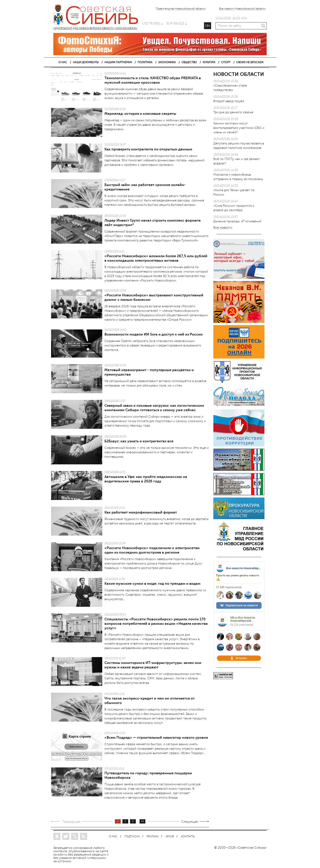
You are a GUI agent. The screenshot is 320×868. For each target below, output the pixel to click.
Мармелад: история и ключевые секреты (140, 114)
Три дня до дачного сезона (233, 112)
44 (142, 821)
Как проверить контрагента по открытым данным (148, 149)
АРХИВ (170, 837)
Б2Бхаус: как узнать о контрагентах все (139, 441)
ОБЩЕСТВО (189, 62)
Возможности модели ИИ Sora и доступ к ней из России (154, 334)
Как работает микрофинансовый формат (141, 512)
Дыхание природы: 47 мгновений (237, 221)
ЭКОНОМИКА (167, 62)
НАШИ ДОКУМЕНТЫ (86, 62)
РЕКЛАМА (153, 837)
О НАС (63, 62)
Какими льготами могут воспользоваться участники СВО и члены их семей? (239, 128)
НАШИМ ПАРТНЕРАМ (118, 62)
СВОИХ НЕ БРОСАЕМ (250, 62)
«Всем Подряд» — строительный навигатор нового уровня (156, 738)
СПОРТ (226, 62)
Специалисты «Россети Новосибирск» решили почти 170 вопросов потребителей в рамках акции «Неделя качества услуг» (156, 624)
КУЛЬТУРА (209, 62)
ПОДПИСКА (132, 837)
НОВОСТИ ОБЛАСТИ (239, 74)
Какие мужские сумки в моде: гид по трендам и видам (152, 584)
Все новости (223, 228)
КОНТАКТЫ (188, 837)
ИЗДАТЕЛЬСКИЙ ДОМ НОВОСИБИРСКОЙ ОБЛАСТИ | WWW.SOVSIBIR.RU (98, 16)
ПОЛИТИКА (145, 62)
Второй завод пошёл (229, 101)
